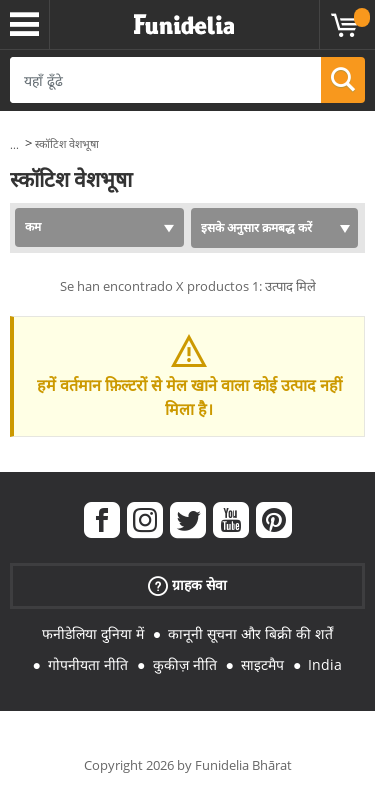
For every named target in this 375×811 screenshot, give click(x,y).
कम (33, 226)
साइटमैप (262, 664)
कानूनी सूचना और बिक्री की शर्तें (250, 633)
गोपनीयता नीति (88, 664)
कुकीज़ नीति (185, 664)
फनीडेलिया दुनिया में (93, 633)
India (325, 664)
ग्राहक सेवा (187, 585)
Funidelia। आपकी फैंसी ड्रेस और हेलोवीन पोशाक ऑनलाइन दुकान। (184, 25)
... (14, 144)
